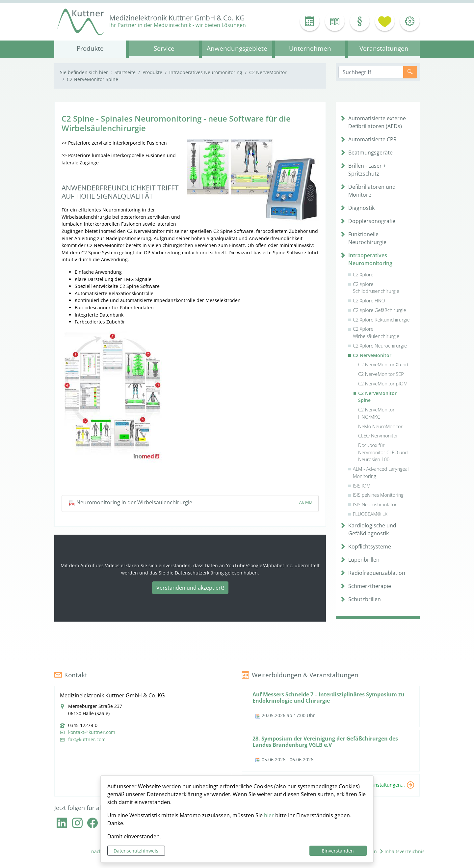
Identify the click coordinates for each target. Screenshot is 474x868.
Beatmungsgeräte (370, 153)
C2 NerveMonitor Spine (377, 397)
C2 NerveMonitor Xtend (383, 364)
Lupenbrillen (364, 560)
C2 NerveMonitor (268, 72)
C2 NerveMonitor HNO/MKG (376, 413)
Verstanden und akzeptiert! (190, 588)
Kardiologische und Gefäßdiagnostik (372, 529)
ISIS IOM (362, 486)
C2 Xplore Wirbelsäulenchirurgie (376, 333)
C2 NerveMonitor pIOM (383, 384)
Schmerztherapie (370, 586)
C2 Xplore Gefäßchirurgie (380, 310)
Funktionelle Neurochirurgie (367, 238)
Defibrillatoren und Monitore (372, 191)
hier (269, 815)
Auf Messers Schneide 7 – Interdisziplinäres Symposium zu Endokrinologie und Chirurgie (329, 698)
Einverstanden (338, 851)
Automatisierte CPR (372, 139)
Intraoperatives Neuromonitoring (206, 72)
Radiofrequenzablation (377, 573)
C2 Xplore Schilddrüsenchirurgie (376, 288)
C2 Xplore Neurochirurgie (380, 346)
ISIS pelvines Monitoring (378, 495)
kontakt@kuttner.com (92, 732)
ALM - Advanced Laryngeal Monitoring (381, 473)
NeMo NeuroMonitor (380, 426)
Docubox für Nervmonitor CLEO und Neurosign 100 (383, 452)
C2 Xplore (363, 275)
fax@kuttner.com (87, 740)
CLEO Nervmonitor (378, 436)
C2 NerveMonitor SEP (381, 374)
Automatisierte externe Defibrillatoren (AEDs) (377, 122)
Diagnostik (361, 208)
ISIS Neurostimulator (375, 504)
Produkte (152, 72)
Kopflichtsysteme (370, 546)
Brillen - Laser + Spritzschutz (367, 170)
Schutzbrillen (365, 599)
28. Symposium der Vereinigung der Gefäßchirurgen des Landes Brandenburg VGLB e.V (325, 742)
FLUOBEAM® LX (370, 514)
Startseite (125, 72)
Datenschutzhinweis (136, 851)
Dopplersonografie (372, 221)
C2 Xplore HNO (369, 301)
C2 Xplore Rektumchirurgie (381, 320)
